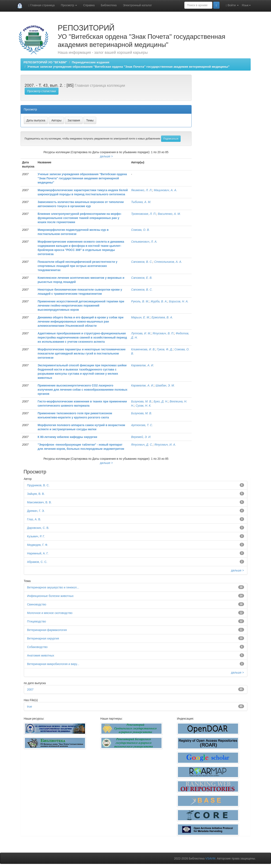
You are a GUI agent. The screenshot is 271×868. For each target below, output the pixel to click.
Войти (232, 5)
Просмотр (69, 5)
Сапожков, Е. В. (142, 278)
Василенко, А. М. (169, 214)
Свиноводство (37, 604)
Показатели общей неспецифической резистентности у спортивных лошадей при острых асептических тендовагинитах (78, 266)
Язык (246, 5)
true (30, 707)
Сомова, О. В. (140, 230)
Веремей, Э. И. (141, 437)
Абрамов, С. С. (37, 562)
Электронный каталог (137, 5)
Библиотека (109, 5)
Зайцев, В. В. (36, 494)
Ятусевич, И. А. (165, 445)
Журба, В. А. (159, 301)
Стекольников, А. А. (168, 262)
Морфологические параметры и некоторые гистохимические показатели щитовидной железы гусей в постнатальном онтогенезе (82, 353)
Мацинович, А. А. (165, 190)
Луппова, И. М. (141, 333)
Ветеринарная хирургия (43, 638)
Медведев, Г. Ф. (38, 545)
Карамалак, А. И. (142, 365)
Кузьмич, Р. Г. (36, 536)
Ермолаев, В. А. (162, 317)
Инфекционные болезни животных (50, 596)
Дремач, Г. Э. (36, 511)
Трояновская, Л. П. (144, 214)
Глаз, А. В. (34, 519)
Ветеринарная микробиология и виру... (53, 664)
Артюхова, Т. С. (142, 425)
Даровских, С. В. (38, 528)
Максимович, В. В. (39, 502)
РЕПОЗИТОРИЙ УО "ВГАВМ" (45, 62)
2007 (30, 690)
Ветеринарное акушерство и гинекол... (53, 587)
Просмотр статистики (42, 91)
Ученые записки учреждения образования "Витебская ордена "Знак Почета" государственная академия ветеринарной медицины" (128, 67)
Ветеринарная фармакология (47, 630)
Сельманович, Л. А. (144, 242)
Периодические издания (91, 62)
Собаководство (37, 647)
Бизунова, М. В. (142, 401)
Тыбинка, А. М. (141, 202)
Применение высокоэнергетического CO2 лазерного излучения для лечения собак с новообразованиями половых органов (83, 390)
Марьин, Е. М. (140, 317)
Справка (89, 5)
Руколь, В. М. (140, 301)
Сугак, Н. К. (143, 406)
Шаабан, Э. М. (165, 385)
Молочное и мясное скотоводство (50, 613)
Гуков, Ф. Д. (165, 349)
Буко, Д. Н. (161, 401)
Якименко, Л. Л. (142, 190)
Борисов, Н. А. (179, 301)
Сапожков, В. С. (142, 262)
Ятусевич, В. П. (163, 333)
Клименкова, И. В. (143, 349)
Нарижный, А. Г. (38, 553)
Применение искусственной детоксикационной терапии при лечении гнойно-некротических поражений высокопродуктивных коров (81, 306)
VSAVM (210, 858)
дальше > (106, 156)
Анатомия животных (41, 655)
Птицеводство (37, 621)
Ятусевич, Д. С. (142, 445)
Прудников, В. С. (38, 485)
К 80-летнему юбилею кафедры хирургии (67, 437)
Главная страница (42, 5)
